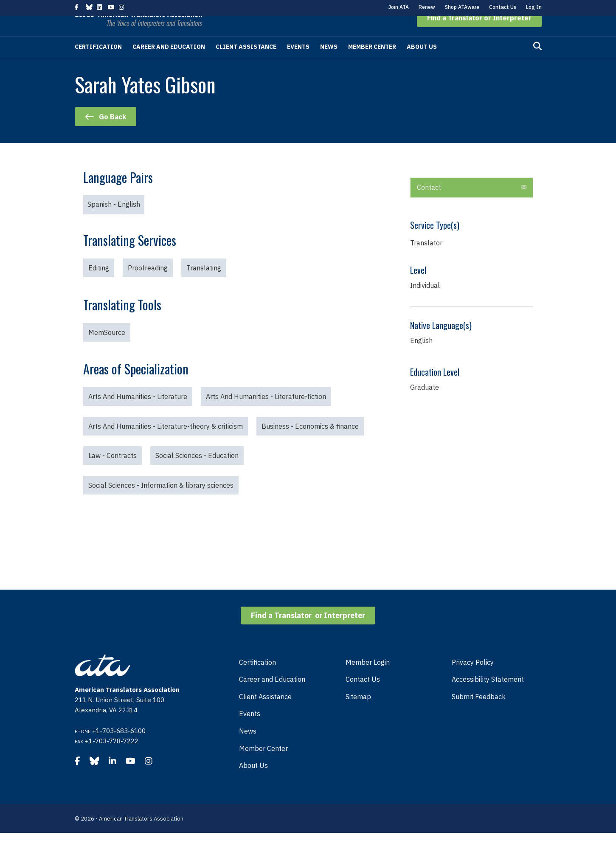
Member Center (372, 63)
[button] (479, 34)
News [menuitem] (248, 747)
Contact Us (503, 7)
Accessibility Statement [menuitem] (488, 695)
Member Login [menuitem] (368, 678)
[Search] (537, 62)
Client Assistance (246, 63)
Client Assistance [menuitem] (265, 713)
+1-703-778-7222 (112, 757)
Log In (534, 7)
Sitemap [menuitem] (358, 713)
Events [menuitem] (250, 730)
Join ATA (399, 7)
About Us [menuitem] (253, 782)
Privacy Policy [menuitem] (473, 678)
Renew (427, 7)
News (329, 63)
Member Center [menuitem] (263, 765)
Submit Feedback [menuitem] (479, 713)
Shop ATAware (462, 7)
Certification (98, 63)
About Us (422, 63)
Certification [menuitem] (257, 678)
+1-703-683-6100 (119, 747)
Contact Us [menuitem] (363, 695)
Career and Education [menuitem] (272, 695)
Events (298, 63)
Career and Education (169, 63)
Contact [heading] (429, 203)
